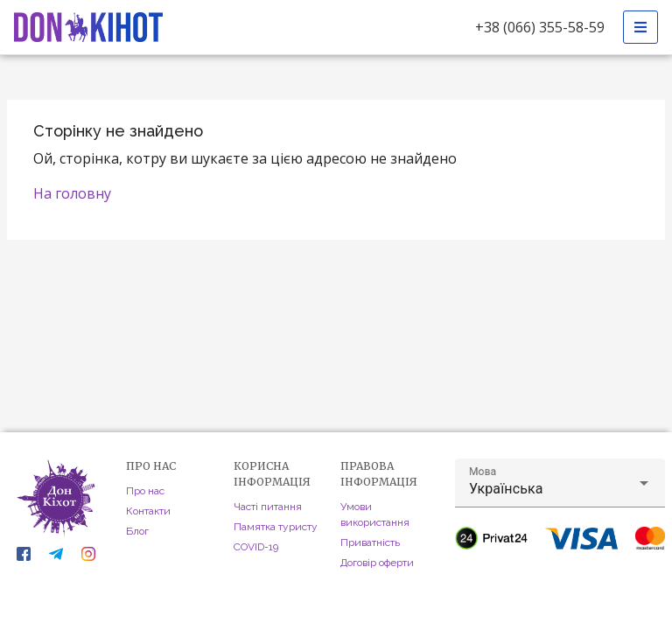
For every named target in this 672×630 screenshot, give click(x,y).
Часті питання (268, 507)
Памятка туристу (276, 527)
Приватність (370, 542)
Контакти (148, 511)
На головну (72, 193)
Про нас (145, 491)
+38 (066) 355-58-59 (540, 27)
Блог (137, 531)
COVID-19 (256, 547)
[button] (560, 483)
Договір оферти (377, 563)
